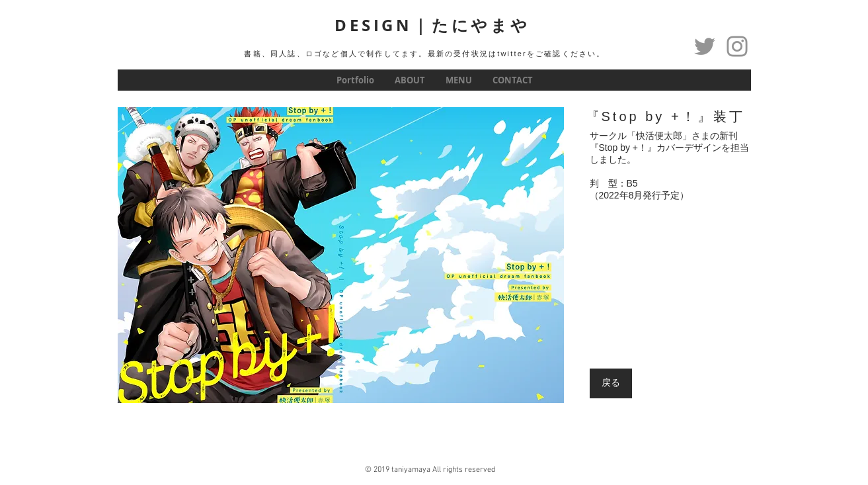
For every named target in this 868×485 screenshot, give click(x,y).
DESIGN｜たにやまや (432, 25)
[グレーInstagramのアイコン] (737, 46)
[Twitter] (705, 46)
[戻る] (611, 383)
